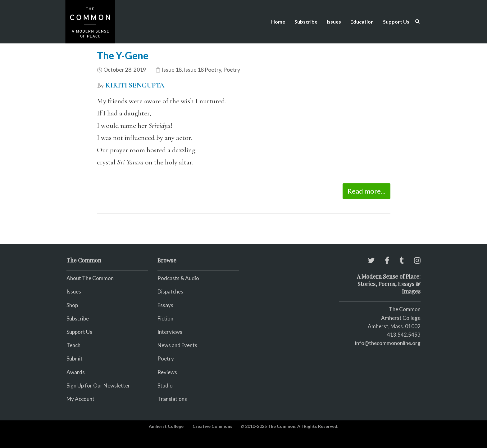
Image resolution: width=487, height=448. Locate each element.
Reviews (167, 372)
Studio (165, 385)
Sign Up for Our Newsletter (98, 385)
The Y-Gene (123, 55)
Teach (73, 345)
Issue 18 (172, 70)
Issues (334, 22)
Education (362, 22)
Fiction (165, 318)
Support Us (396, 22)
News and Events (177, 345)
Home (278, 22)
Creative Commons (212, 426)
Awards (76, 372)
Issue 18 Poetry (203, 70)
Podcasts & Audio (178, 278)
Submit (75, 358)
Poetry (232, 70)
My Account (80, 399)
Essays (165, 305)
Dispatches (170, 291)
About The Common (90, 278)
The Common (405, 309)
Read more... (366, 191)
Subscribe (306, 22)
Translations (172, 399)
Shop (72, 305)
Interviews (170, 332)
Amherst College (166, 426)
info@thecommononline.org (388, 343)
